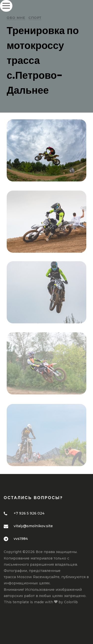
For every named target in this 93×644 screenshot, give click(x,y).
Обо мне (16, 18)
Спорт (35, 18)
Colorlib (71, 602)
